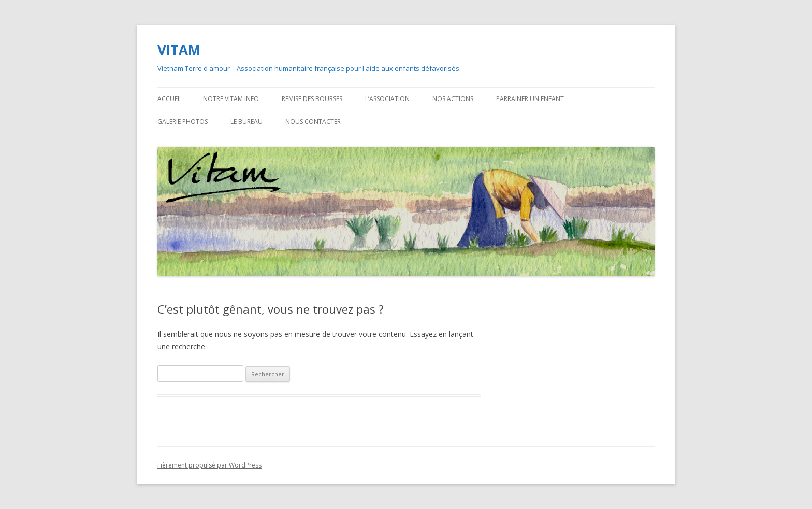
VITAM (179, 50)
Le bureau (247, 122)
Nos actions (453, 99)
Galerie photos (183, 122)
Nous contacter (313, 122)
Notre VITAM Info (231, 99)
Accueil (170, 99)
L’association (387, 99)
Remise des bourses (312, 99)
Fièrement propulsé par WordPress (209, 465)
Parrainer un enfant (530, 99)
